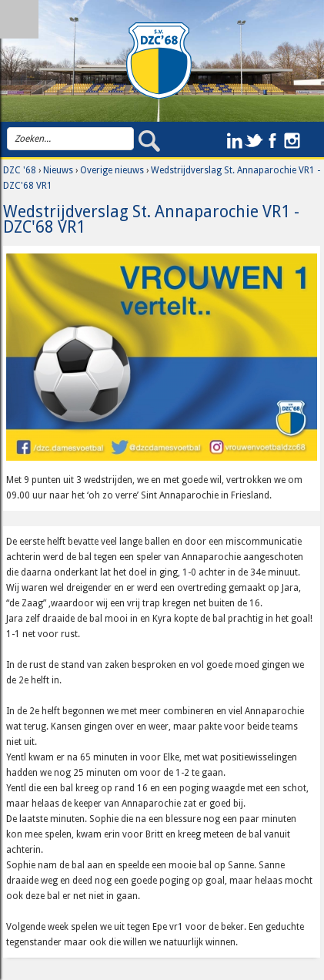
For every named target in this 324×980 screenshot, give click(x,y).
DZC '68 (20, 170)
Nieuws (58, 170)
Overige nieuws (112, 170)
